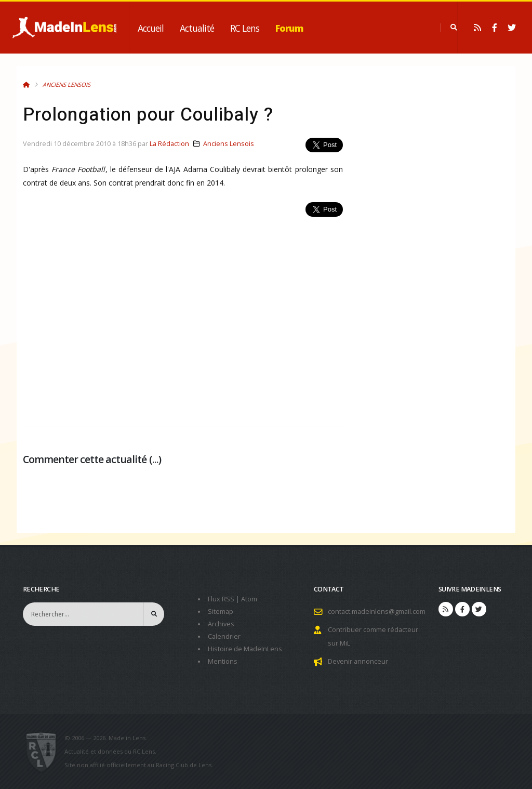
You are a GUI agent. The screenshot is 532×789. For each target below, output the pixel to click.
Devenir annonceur (358, 661)
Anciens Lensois (66, 84)
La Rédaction (169, 144)
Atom (249, 599)
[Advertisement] (183, 316)
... (155, 459)
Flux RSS (221, 599)
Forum (289, 28)
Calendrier (224, 636)
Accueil (151, 28)
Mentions (223, 661)
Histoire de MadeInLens (245, 649)
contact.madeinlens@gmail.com (377, 612)
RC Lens (245, 28)
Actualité (197, 28)
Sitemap (221, 612)
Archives (221, 624)
